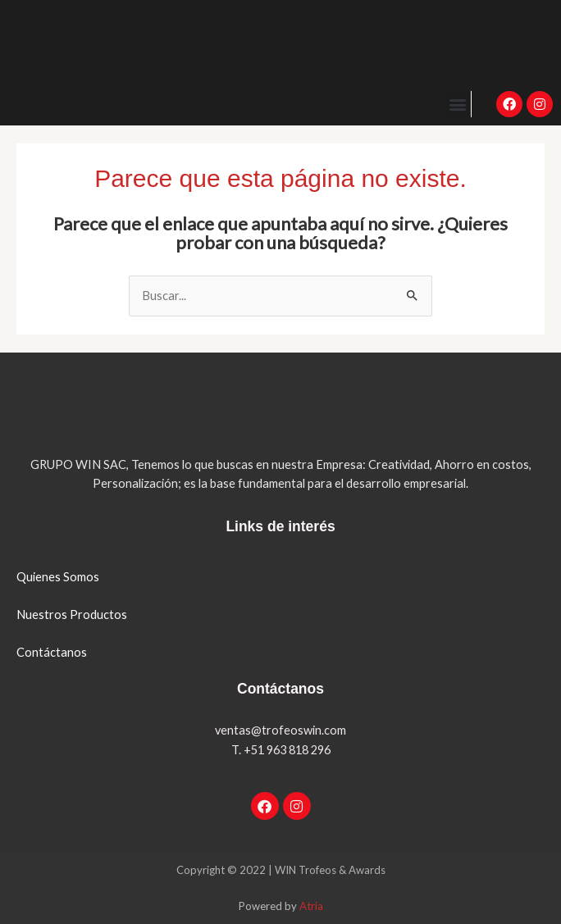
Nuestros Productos (72, 614)
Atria (311, 906)
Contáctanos (52, 652)
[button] (457, 104)
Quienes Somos (58, 577)
